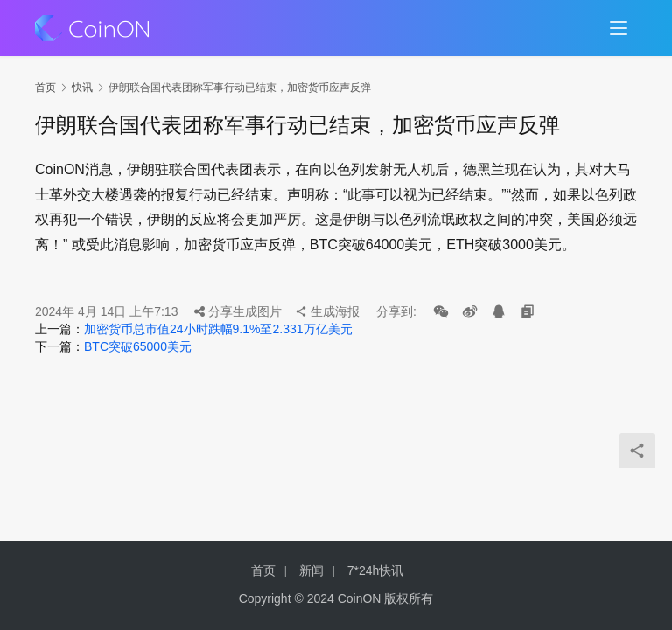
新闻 (311, 570)
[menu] (619, 28)
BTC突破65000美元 (138, 346)
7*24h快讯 (376, 570)
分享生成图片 (238, 311)
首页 (45, 87)
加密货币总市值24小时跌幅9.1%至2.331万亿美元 (218, 329)
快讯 (82, 87)
